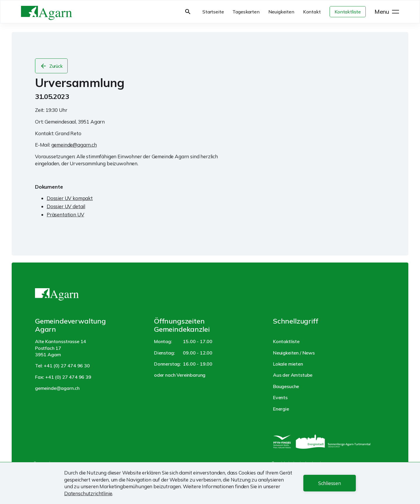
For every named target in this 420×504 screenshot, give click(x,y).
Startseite (213, 12)
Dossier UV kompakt (70, 198)
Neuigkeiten (281, 12)
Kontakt (312, 12)
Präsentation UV (65, 214)
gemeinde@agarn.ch (74, 145)
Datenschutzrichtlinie (88, 493)
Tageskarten (246, 12)
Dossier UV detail (66, 206)
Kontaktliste (348, 12)
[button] (330, 483)
